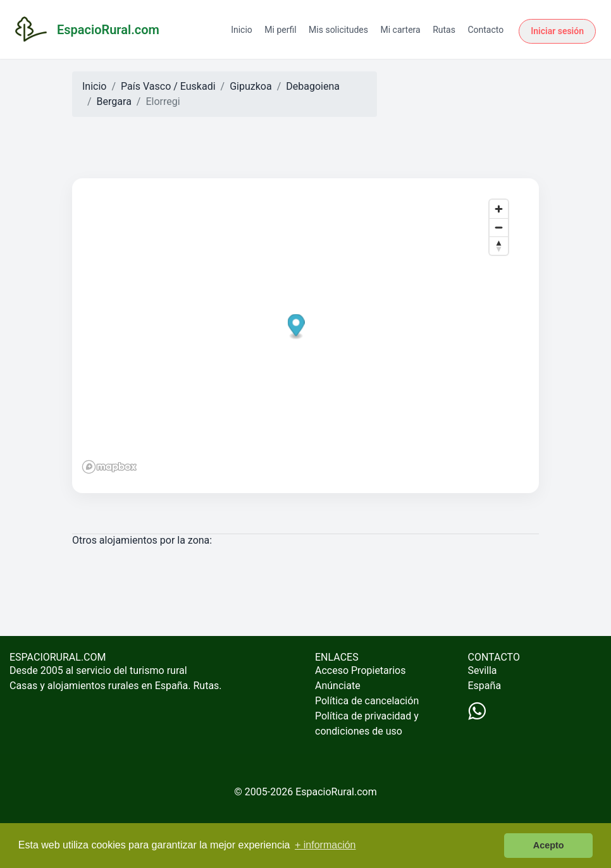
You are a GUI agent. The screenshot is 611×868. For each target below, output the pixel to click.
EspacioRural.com (336, 792)
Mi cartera (400, 30)
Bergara (114, 101)
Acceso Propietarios (361, 670)
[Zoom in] (499, 209)
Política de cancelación (367, 701)
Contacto (485, 30)
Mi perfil (280, 30)
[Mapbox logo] (109, 467)
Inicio (242, 30)
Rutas (444, 30)
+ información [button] (325, 845)
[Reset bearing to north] (499, 246)
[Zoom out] (499, 227)
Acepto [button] (549, 845)
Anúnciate (338, 686)
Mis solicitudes (338, 30)
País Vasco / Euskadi (168, 86)
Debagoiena (313, 86)
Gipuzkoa (250, 86)
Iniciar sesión (557, 31)
